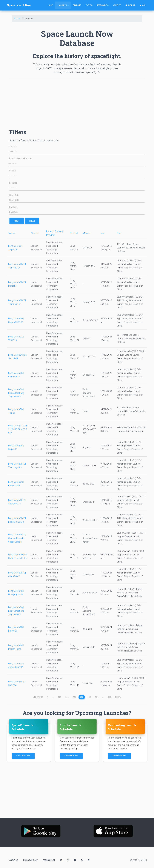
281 (74, 697)
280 (67, 697)
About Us (14, 860)
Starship (77, 5)
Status (12, 171)
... (53, 697)
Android (131, 5)
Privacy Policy (30, 860)
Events (89, 5)
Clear (32, 221)
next (118, 697)
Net (103, 233)
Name (12, 233)
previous (38, 697)
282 (82, 697)
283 (89, 697)
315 (109, 697)
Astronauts (103, 5)
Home (51, 5)
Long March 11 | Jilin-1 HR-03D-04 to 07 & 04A (18, 429)
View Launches (23, 756)
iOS (142, 5)
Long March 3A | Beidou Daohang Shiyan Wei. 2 (16, 393)
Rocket (74, 233)
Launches (62, 5)
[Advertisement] (77, 102)
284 (96, 697)
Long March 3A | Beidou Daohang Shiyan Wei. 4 (16, 611)
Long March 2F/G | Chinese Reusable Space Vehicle (17, 538)
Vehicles (117, 5)
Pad (119, 233)
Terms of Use (49, 860)
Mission (87, 233)
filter (17, 221)
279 (60, 697)
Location (13, 183)
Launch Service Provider (21, 159)
